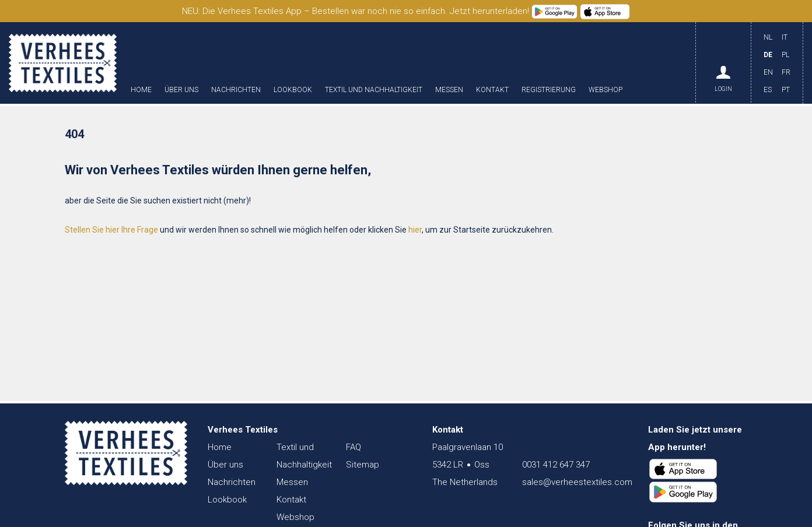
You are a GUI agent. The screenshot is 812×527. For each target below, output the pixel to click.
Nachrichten (236, 90)
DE (768, 55)
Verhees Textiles (63, 63)
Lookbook (293, 90)
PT (786, 90)
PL (785, 55)
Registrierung (549, 90)
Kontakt (492, 90)
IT (785, 37)
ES (768, 90)
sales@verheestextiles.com (577, 482)
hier (415, 230)
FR (786, 72)
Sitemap (363, 465)
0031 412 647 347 (556, 465)
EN (768, 72)
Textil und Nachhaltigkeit (374, 90)
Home (141, 90)
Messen (449, 90)
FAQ (353, 447)
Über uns (181, 90)
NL (768, 37)
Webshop (605, 90)
